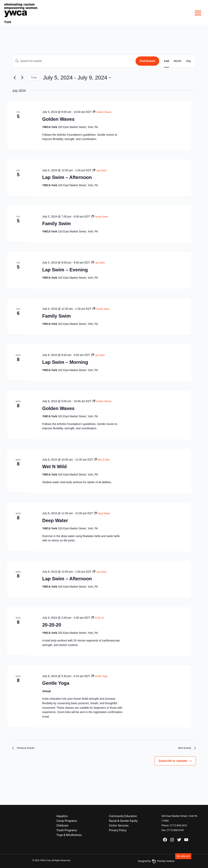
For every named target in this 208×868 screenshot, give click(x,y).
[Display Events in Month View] (177, 61)
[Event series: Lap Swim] (100, 170)
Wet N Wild (55, 467)
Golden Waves (58, 119)
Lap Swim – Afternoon (67, 177)
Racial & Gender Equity (123, 821)
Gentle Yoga (56, 683)
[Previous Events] (15, 78)
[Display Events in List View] (166, 61)
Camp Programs (67, 821)
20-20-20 (52, 625)
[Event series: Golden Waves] (103, 112)
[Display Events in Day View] (188, 61)
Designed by (156, 861)
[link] (183, 856)
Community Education (123, 816)
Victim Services (119, 826)
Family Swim (56, 223)
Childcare (62, 826)
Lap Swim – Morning (65, 362)
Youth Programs (67, 830)
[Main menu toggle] (198, 13)
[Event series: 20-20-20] (98, 618)
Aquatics (62, 816)
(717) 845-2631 (179, 825)
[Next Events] (22, 78)
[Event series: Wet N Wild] (103, 460)
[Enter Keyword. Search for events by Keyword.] (74, 61)
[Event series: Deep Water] (103, 513)
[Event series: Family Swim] (101, 217)
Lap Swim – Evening (65, 270)
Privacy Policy (118, 830)
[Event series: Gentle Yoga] (100, 676)
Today (34, 77)
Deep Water (55, 520)
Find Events (147, 61)
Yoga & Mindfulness (69, 835)
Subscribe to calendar (173, 762)
